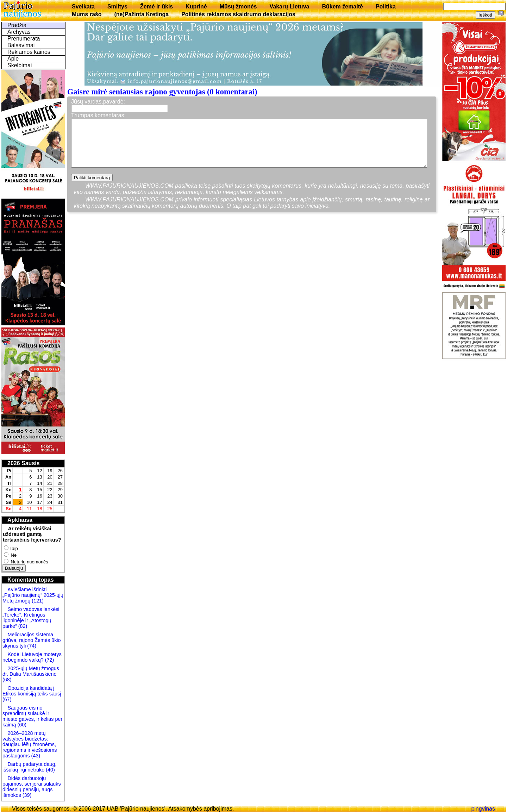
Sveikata (83, 7)
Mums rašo (87, 14)
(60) (21, 725)
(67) (7, 699)
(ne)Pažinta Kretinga (141, 14)
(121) (38, 601)
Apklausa (20, 520)
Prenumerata (24, 39)
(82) (23, 626)
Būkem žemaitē (342, 7)
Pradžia (17, 25)
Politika (386, 7)
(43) (35, 756)
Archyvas (19, 32)
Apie (13, 59)
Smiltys (117, 7)
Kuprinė (196, 7)
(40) (50, 770)
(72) (49, 660)
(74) (31, 646)
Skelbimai (20, 65)
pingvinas (483, 809)
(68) (7, 680)
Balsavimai (21, 45)
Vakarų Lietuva (289, 7)
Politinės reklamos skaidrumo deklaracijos (238, 14)
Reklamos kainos (29, 52)
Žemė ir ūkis (157, 7)
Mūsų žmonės (238, 7)
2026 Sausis (24, 463)
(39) (26, 795)
